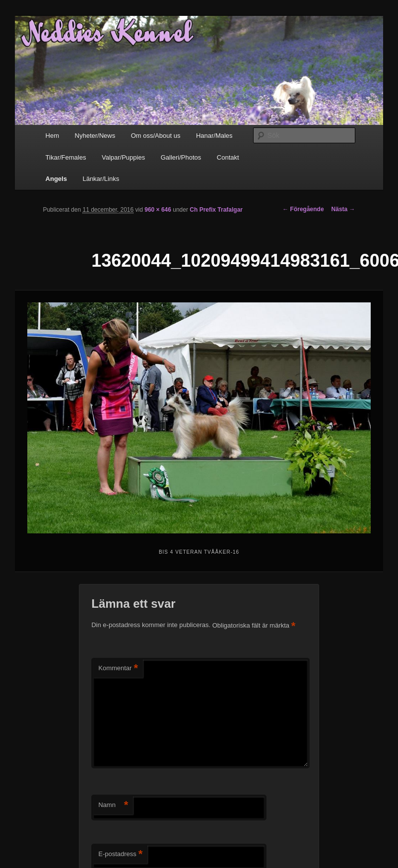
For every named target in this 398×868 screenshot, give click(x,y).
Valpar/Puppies (123, 157)
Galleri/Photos (181, 157)
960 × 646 (158, 210)
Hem (52, 136)
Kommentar (118, 668)
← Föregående (303, 209)
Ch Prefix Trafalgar (216, 210)
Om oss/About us (156, 136)
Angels (56, 179)
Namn (113, 805)
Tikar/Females (66, 157)
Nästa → (343, 209)
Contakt (228, 157)
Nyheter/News (95, 136)
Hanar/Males (214, 136)
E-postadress (120, 854)
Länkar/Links (101, 179)
